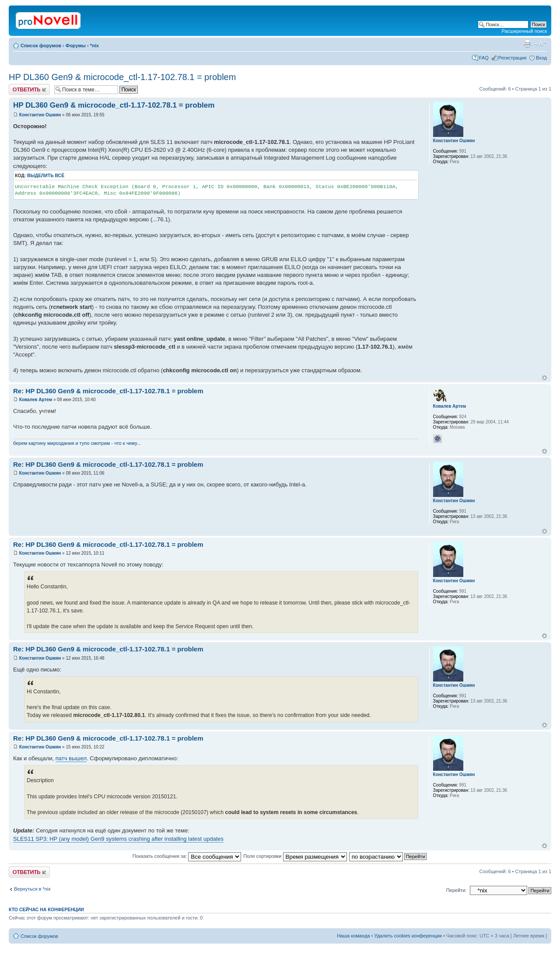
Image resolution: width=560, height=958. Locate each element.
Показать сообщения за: (187, 856)
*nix (94, 45)
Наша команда (353, 936)
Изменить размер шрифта (541, 44)
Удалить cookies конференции (408, 936)
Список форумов (41, 45)
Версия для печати (527, 44)
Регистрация (512, 58)
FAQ (484, 58)
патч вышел (71, 758)
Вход (541, 58)
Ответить (29, 89)
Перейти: (457, 890)
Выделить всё (46, 176)
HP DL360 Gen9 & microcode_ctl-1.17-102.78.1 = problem (122, 77)
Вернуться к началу (544, 378)
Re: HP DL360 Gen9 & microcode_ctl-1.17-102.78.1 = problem (108, 391)
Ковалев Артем (36, 400)
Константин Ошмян (40, 115)
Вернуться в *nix (32, 889)
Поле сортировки (295, 856)
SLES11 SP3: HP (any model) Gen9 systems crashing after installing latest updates (118, 839)
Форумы (76, 45)
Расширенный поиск (524, 31)
